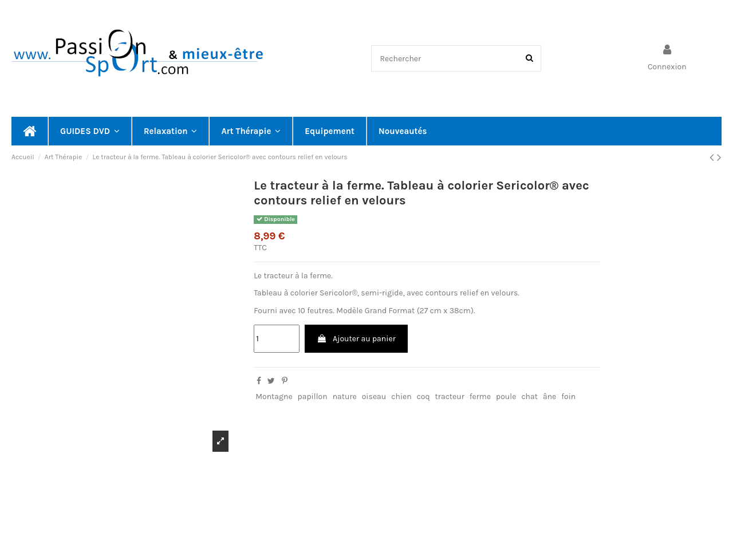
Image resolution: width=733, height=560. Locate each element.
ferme (480, 397)
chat (529, 397)
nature (345, 397)
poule (506, 397)
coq (423, 397)
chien (401, 397)
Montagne (274, 397)
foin (568, 397)
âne (549, 397)
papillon (313, 397)
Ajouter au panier (356, 339)
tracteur (450, 397)
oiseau (374, 397)
